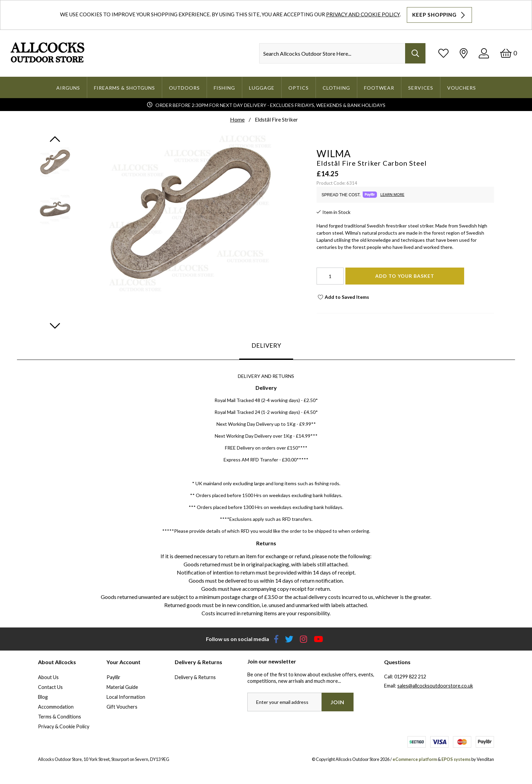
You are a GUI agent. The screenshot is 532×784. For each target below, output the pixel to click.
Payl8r (113, 677)
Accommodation (56, 707)
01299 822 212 (410, 677)
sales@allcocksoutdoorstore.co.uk (435, 686)
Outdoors (184, 88)
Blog (43, 697)
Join (337, 702)
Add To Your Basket (405, 276)
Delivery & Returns (195, 677)
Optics (299, 88)
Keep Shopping (439, 15)
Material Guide (122, 687)
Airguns (68, 88)
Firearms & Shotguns (125, 88)
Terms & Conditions (60, 717)
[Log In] (484, 53)
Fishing (224, 88)
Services (421, 88)
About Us (48, 677)
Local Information (126, 697)
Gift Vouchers (122, 707)
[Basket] (508, 53)
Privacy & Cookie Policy (64, 726)
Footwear (379, 88)
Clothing (336, 88)
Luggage (262, 88)
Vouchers (462, 88)
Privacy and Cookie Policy (363, 14)
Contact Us (50, 687)
